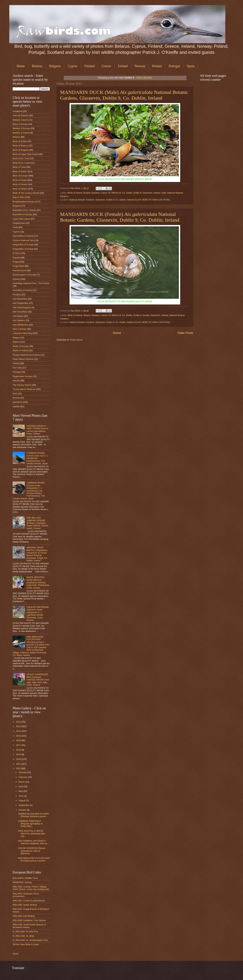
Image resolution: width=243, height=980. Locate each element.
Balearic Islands (20, 120)
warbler (16, 406)
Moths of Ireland (20, 350)
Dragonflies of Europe (23, 245)
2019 (19, 754)
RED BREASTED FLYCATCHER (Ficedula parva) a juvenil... (34, 859)
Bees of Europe (20, 124)
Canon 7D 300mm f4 (111, 193)
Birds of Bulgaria (21, 150)
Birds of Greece (20, 184)
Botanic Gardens (92, 193)
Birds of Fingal (20, 180)
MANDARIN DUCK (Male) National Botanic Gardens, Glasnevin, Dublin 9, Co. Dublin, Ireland (124, 95)
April (21, 786)
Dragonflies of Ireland (23, 249)
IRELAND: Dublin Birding (25, 905)
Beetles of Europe (21, 128)
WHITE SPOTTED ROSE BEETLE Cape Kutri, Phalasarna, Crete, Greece (38, 583)
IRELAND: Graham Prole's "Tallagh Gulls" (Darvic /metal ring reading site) (31, 888)
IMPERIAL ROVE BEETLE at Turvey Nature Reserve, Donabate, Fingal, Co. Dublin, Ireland (37, 554)
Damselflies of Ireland (23, 236)
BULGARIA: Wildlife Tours (25, 878)
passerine (17, 402)
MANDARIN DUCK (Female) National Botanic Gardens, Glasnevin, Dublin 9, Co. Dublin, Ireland (120, 217)
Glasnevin (148, 193)
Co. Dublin (127, 193)
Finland (90, 66)
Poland (157, 66)
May (21, 791)
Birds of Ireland (75, 193)
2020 (19, 759)
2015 (19, 736)
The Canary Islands (22, 385)
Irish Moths (18, 316)
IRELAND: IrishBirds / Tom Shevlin (29, 920)
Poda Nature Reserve (23, 359)
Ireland (123, 66)
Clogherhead (19, 223)
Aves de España (21, 115)
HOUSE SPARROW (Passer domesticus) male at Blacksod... (32, 851)
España (16, 258)
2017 (19, 745)
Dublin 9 (137, 193)
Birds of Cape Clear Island (25, 154)
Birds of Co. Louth (21, 163)
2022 (19, 768)
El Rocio (17, 253)
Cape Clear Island (21, 219)
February (23, 777)
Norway (140, 66)
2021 (19, 764)
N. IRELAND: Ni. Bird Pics (25, 932)
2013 (19, 726)
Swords (16, 381)
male (164, 193)
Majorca (17, 342)
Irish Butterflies (20, 299)
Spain (191, 66)
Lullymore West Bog (22, 333)
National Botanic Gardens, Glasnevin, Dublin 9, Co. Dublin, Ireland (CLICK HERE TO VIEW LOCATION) (120, 200)
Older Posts (185, 333)
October (23, 810)
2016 (19, 740)
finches (16, 398)
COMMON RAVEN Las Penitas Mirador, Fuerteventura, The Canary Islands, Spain (29, 491)
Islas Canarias (20, 329)
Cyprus (73, 66)
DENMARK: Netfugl (22, 882)
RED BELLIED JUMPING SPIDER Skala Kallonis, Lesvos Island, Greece (37, 523)
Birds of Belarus (20, 146)
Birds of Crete (19, 167)
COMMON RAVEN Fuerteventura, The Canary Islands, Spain (37, 458)
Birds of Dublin (20, 141)
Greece (106, 66)
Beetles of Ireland (21, 133)
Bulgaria (55, 66)
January (23, 772)
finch (15, 394)
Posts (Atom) (76, 340)
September (24, 805)
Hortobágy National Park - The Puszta (31, 283)
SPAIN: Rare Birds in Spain (26, 944)
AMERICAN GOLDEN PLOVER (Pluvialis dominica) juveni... (33, 815)
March (22, 782)
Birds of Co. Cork (21, 158)
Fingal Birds (18, 266)
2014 (19, 731)
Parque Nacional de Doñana (26, 355)
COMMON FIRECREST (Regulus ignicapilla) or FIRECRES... (30, 824)
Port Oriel (17, 368)
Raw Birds (76, 188)
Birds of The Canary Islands (26, 193)
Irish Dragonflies (21, 303)
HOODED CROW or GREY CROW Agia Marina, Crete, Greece (37, 430)
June (21, 796)
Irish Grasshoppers (22, 307)
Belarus (37, 66)
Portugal (174, 66)
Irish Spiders (19, 320)
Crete (15, 227)
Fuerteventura (19, 270)
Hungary (17, 294)
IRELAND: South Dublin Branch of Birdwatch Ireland (29, 926)
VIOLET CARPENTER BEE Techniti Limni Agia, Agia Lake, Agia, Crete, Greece (38, 680)
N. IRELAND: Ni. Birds (23, 936)
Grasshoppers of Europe (24, 275)
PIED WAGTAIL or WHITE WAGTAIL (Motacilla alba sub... (31, 833)
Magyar (16, 338)
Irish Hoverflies (20, 312)
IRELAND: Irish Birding (24, 916)
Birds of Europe (20, 176)
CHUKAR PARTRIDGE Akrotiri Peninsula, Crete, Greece (38, 614)
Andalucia (17, 111)
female (146, 315)
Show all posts (144, 78)
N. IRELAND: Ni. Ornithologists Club (30, 940)
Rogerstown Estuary (22, 376)
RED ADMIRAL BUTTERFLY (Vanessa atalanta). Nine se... (34, 842)
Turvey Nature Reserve (24, 389)
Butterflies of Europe (23, 214)
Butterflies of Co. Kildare (24, 210)
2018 (19, 750)
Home (21, 66)
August (22, 800)
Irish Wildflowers (21, 325)
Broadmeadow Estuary (24, 202)
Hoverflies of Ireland (22, 290)
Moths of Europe (21, 346)
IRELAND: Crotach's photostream (29, 901)
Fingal (16, 262)
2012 (19, 722)
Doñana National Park (23, 240)
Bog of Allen (18, 197)
